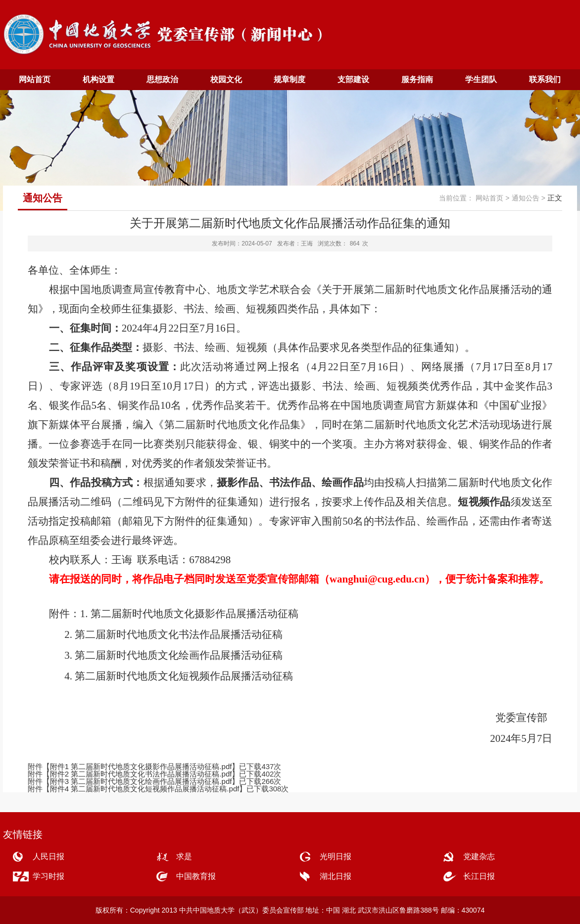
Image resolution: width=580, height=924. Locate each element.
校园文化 (226, 79)
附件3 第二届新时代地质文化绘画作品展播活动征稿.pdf (141, 781)
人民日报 (48, 856)
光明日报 (336, 856)
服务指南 (417, 79)
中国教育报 (196, 876)
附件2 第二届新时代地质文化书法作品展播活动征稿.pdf (141, 774)
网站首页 (35, 79)
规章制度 (290, 79)
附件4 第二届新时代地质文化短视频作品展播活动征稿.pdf (145, 789)
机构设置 (98, 79)
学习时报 (48, 876)
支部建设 (353, 79)
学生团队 (481, 79)
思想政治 (162, 79)
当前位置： (456, 198)
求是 (184, 856)
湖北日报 (336, 876)
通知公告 (526, 198)
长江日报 (479, 876)
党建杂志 (479, 856)
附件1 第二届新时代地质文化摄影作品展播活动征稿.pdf (141, 766)
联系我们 (545, 79)
